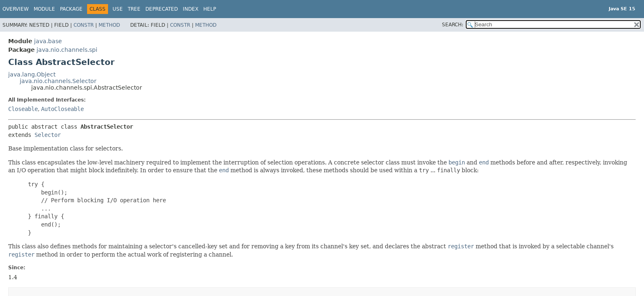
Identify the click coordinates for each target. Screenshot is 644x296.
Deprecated (162, 9)
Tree (134, 9)
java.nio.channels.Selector (58, 81)
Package (71, 9)
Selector (48, 135)
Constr (84, 25)
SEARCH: (453, 25)
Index (191, 9)
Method (109, 25)
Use (118, 9)
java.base (48, 41)
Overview (16, 9)
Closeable (23, 109)
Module (44, 9)
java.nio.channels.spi (67, 50)
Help (210, 9)
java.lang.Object (32, 74)
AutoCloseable (62, 109)
